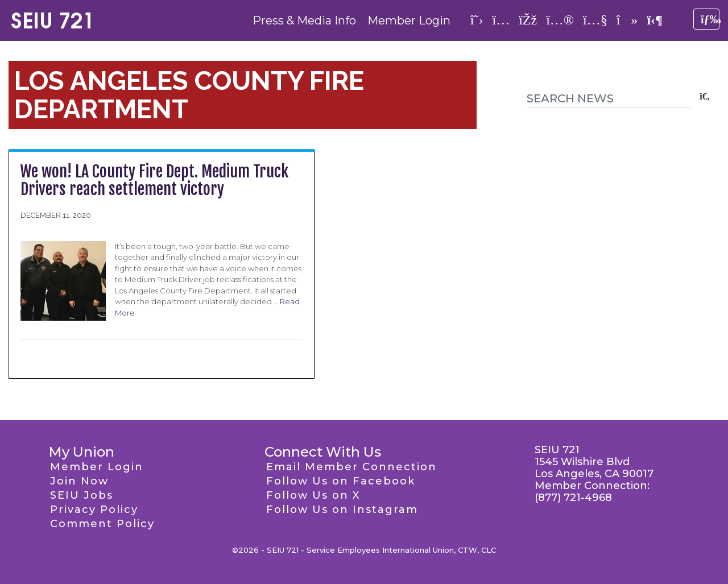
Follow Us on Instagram (342, 510)
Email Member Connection (351, 467)
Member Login (409, 20)
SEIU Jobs (82, 495)
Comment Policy (102, 524)
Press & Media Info (304, 20)
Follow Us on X (313, 495)
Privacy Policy (94, 510)
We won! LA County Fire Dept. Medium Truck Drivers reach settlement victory (154, 180)
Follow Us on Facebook (341, 481)
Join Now (79, 481)
